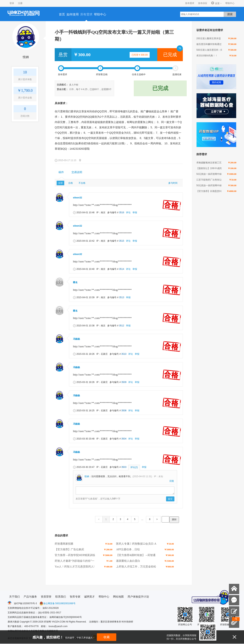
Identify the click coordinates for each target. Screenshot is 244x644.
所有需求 (86, 14)
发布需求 (190, 3)
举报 (135, 213)
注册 (20, 3)
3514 (122, 269)
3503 (124, 467)
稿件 (61, 172)
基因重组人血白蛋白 (128, 561)
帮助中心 (230, 3)
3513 (122, 297)
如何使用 (73, 14)
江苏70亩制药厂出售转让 (209, 180)
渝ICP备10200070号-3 (25, 603)
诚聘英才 (89, 597)
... (142, 519)
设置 (215, 3)
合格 (71, 183)
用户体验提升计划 (138, 597)
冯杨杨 (76, 339)
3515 (122, 241)
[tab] (61, 172)
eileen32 (77, 198)
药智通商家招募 (64, 544)
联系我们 (61, 597)
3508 (124, 411)
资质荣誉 (46, 597)
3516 (122, 213)
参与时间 (173, 183)
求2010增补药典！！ (207, 56)
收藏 (107, 637)
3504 (124, 439)
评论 (128, 213)
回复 (172, 481)
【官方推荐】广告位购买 (69, 549)
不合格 (82, 183)
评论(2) (134, 467)
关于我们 (14, 597)
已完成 (170, 55)
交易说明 (77, 172)
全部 (60, 183)
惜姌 (26, 57)
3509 (124, 382)
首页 (62, 14)
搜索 (230, 14)
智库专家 (75, 597)
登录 (12, 3)
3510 (124, 354)
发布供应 (203, 3)
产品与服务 (30, 597)
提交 (170, 499)
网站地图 (118, 597)
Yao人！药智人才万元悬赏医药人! (75, 567)
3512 (122, 326)
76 (180, 48)
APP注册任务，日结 (128, 549)
